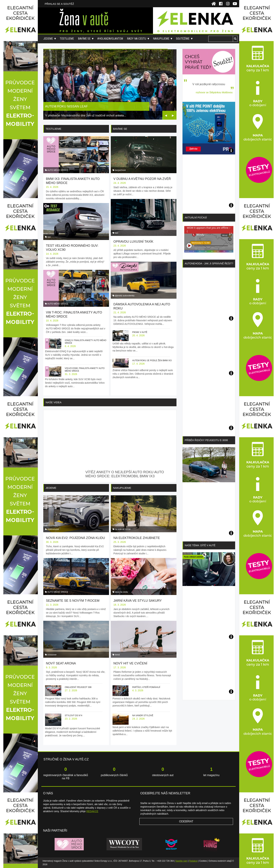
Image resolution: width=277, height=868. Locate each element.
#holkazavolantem (110, 39)
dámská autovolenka (125, 296)
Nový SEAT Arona (61, 663)
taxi (117, 233)
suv (49, 237)
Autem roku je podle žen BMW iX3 (152, 360)
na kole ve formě (123, 529)
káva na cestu (121, 592)
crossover (52, 655)
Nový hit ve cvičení (130, 663)
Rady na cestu (137, 39)
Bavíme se (84, 39)
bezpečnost (120, 170)
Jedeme (48, 39)
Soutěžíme (183, 39)
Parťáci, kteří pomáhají (146, 687)
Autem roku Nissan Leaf (66, 106)
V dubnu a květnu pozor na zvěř (142, 179)
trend (117, 655)
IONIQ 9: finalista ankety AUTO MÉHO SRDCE (86, 342)
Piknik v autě (140, 332)
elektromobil (53, 529)
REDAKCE (92, 811)
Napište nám (181, 861)
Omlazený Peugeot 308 (78, 687)
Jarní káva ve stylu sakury (138, 601)
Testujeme (67, 39)
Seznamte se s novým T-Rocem (73, 601)
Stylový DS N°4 (74, 715)
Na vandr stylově (143, 715)
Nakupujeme (161, 39)
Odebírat (186, 821)
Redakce (193, 861)
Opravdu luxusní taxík (133, 242)
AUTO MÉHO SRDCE (58, 170)
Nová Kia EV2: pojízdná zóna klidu (75, 538)
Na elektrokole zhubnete (137, 538)
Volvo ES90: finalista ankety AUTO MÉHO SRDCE (85, 370)
